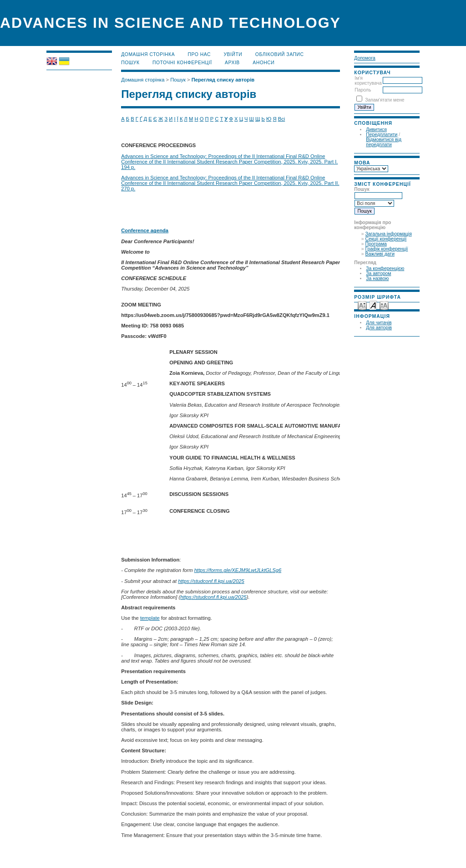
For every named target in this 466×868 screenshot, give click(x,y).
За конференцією (385, 268)
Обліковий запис (280, 54)
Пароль (363, 90)
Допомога (365, 58)
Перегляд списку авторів (223, 80)
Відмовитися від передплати (384, 142)
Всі (282, 119)
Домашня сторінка (148, 54)
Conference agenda (145, 230)
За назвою (377, 278)
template (150, 618)
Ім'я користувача (368, 81)
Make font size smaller (362, 305)
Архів (232, 63)
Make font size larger (384, 305)
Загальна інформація (389, 234)
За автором (378, 273)
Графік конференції (387, 249)
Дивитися (376, 130)
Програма (376, 244)
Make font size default (373, 305)
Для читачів (379, 323)
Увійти (233, 54)
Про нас (200, 54)
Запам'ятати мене (385, 100)
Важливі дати (380, 254)
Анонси (263, 63)
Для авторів (379, 328)
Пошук (130, 63)
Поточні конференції (182, 63)
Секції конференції (386, 239)
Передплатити (382, 135)
